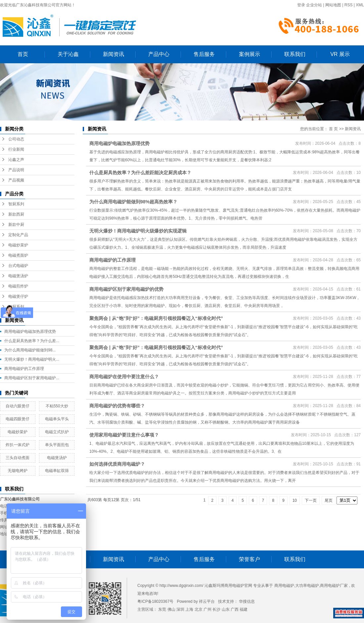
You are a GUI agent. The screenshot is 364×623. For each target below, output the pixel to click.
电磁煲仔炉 (18, 296)
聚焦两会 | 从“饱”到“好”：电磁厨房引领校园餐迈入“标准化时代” (156, 318)
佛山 (171, 609)
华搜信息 (247, 601)
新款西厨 (16, 214)
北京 (199, 609)
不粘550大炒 (57, 406)
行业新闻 (16, 149)
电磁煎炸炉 (18, 286)
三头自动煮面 (18, 458)
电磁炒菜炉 (18, 245)
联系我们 (295, 54)
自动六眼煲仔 (18, 406)
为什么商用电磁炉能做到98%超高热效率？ (133, 202)
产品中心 (159, 54)
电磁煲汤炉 (18, 276)
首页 (23, 54)
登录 (301, 5)
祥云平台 (207, 601)
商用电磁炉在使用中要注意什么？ (124, 377)
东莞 (162, 609)
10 (295, 500)
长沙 (216, 609)
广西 (235, 609)
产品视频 (16, 180)
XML (360, 5)
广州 (207, 609)
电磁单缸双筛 (57, 471)
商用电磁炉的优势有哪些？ (117, 406)
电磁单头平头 (57, 419)
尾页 (329, 500)
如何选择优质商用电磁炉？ (117, 464)
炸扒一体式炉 (18, 445)
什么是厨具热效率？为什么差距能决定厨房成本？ (140, 173)
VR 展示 (340, 54)
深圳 (180, 609)
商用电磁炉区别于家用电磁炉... (32, 378)
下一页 (311, 500)
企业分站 (314, 5)
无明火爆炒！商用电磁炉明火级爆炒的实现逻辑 (138, 231)
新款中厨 (16, 225)
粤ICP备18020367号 (155, 601)
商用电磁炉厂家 (334, 586)
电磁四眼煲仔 (18, 419)
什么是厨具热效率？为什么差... (32, 341)
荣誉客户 (250, 559)
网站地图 (333, 5)
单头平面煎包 (57, 445)
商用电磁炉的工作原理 (24, 369)
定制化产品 (18, 235)
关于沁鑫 (68, 54)
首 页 (333, 129)
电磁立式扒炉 (57, 432)
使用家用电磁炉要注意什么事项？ (124, 435)
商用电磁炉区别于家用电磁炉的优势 (126, 289)
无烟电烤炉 (18, 471)
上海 (189, 609)
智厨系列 (16, 204)
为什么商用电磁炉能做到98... (30, 350)
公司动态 (16, 139)
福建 (244, 609)
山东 (226, 609)
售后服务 (204, 54)
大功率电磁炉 (307, 586)
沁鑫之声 (16, 160)
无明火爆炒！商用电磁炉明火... (32, 359)
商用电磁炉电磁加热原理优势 (30, 332)
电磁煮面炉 (18, 255)
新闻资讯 (114, 54)
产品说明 (16, 170)
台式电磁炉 (18, 266)
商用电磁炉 (284, 586)
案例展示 (250, 54)
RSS (349, 5)
